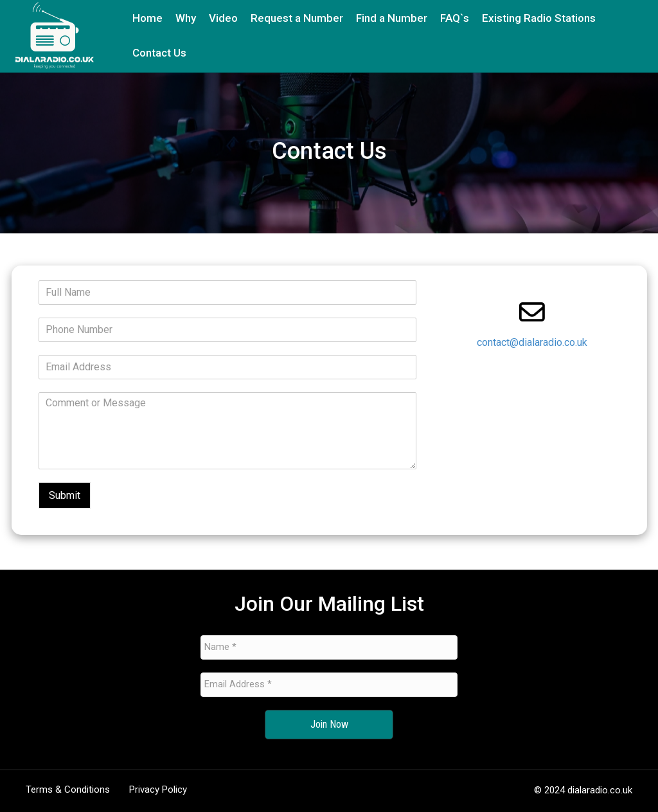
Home (147, 18)
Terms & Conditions (68, 789)
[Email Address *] (329, 685)
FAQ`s (455, 18)
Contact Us (159, 53)
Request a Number (297, 18)
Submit (65, 495)
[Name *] (329, 647)
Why (186, 18)
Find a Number (392, 18)
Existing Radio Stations (539, 18)
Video (223, 18)
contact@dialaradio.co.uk (532, 342)
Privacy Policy (158, 789)
